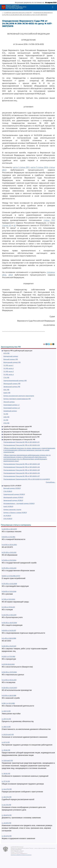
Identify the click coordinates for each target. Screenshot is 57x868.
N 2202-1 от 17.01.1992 (8, 657)
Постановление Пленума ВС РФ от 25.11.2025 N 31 (21, 442)
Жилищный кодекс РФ (12, 384)
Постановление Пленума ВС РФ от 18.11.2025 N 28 (22, 464)
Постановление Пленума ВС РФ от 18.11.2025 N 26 (22, 467)
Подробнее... (51, 482)
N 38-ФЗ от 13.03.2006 (9, 591)
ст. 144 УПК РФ (7, 789)
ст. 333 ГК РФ (6, 711)
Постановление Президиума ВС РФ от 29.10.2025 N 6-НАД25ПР (27, 479)
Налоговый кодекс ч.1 (11, 405)
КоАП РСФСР (8, 506)
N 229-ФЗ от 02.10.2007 (9, 688)
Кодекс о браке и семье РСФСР (15, 513)
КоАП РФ (7, 393)
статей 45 (7, 225)
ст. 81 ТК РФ (6, 742)
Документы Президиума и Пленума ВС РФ (19, 439)
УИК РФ (6, 417)
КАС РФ (6, 390)
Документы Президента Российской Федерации (21, 432)
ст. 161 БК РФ (6, 774)
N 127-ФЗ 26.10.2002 (8, 664)
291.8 (11, 275)
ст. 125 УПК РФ (7, 797)
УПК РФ (6, 423)
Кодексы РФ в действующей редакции (18, 351)
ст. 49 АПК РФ (6, 823)
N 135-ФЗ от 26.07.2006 (9, 623)
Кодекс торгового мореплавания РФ (17, 399)
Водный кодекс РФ (11, 359)
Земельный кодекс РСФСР (13, 500)
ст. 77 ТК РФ (6, 781)
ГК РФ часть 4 (9, 374)
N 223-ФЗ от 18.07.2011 (9, 646)
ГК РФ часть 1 (8, 365)
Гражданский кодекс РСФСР (14, 494)
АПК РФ (6, 353)
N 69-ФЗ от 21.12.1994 (8, 537)
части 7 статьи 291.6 (39, 167)
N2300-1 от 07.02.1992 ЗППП (11, 576)
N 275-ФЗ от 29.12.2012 (9, 568)
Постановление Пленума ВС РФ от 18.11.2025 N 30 (22, 473)
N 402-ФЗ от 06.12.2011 (9, 615)
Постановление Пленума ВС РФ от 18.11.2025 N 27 (22, 476)
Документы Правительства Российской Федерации (23, 434)
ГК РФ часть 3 (8, 371)
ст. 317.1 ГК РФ (6, 719)
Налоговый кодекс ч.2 (12, 408)
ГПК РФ (6, 377)
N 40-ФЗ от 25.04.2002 (9, 545)
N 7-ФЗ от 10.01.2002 (8, 599)
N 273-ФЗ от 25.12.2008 (9, 584)
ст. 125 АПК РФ (7, 836)
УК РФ (6, 420)
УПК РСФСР (8, 519)
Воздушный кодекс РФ (12, 362)
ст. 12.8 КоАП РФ (7, 761)
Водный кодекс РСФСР (12, 488)
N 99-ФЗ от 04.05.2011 (9, 630)
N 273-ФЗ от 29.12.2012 (9, 552)
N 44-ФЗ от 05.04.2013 (9, 680)
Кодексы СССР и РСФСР (12, 486)
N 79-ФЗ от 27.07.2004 (9, 560)
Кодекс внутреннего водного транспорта (19, 396)
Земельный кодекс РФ (12, 387)
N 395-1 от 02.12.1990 (8, 703)
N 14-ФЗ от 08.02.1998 (9, 638)
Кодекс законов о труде (12, 509)
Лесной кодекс (9, 402)
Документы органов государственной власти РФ (21, 437)
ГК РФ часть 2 (8, 368)
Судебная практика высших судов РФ (18, 426)
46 (15, 225)
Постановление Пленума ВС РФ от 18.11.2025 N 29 (22, 470)
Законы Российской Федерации (15, 429)
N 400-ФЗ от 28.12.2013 (9, 529)
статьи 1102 (49, 220)
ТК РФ (6, 414)
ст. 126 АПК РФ (7, 815)
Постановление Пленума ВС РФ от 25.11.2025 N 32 (22, 445)
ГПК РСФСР (8, 491)
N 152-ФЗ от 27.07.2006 (9, 672)
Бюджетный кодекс (11, 356)
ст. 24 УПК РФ (6, 805)
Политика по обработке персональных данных (21, 855)
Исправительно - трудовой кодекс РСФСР (19, 503)
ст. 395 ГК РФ (6, 727)
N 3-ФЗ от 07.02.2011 (8, 607)
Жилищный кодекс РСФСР (13, 497)
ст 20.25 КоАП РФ (8, 735)
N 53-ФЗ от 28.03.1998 (9, 696)
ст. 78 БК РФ (6, 750)
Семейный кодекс (10, 411)
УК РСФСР (7, 516)
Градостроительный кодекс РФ (15, 381)
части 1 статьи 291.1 (21, 167)
